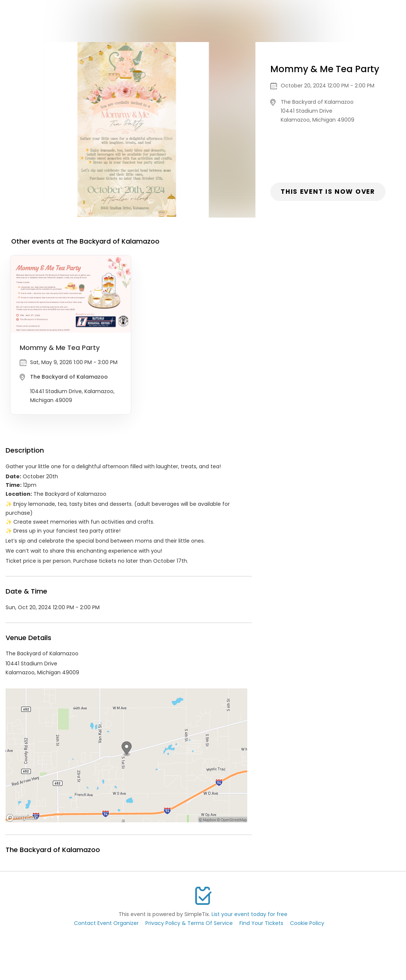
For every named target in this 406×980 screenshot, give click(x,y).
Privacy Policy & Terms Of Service (189, 923)
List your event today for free (249, 914)
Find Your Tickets (261, 923)
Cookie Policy (307, 923)
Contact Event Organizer (106, 923)
